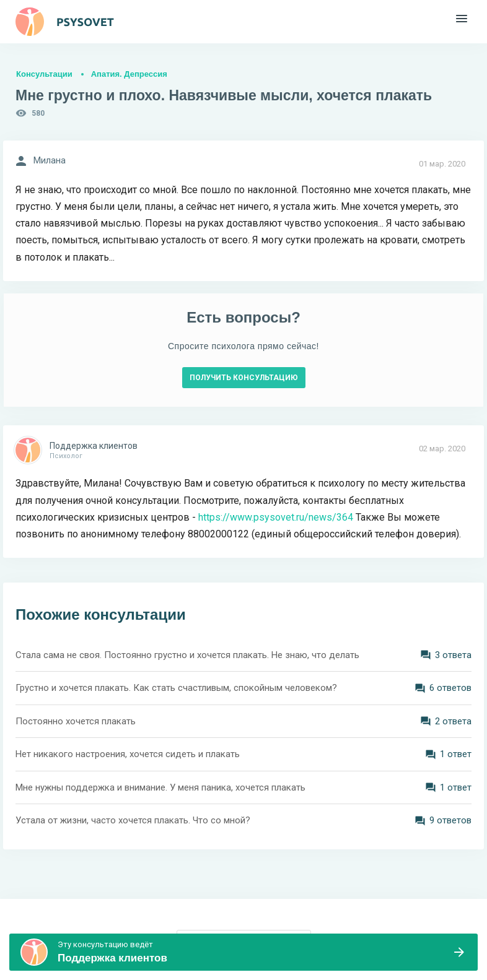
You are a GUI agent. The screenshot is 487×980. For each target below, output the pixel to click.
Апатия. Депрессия (129, 74)
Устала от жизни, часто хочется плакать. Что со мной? (133, 820)
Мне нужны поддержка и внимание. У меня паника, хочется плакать (160, 787)
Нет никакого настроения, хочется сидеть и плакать (128, 754)
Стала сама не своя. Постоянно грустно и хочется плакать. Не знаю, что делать (187, 655)
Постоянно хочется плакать (76, 721)
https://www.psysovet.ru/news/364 (276, 517)
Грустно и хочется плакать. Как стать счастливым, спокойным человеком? (176, 688)
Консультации (44, 74)
